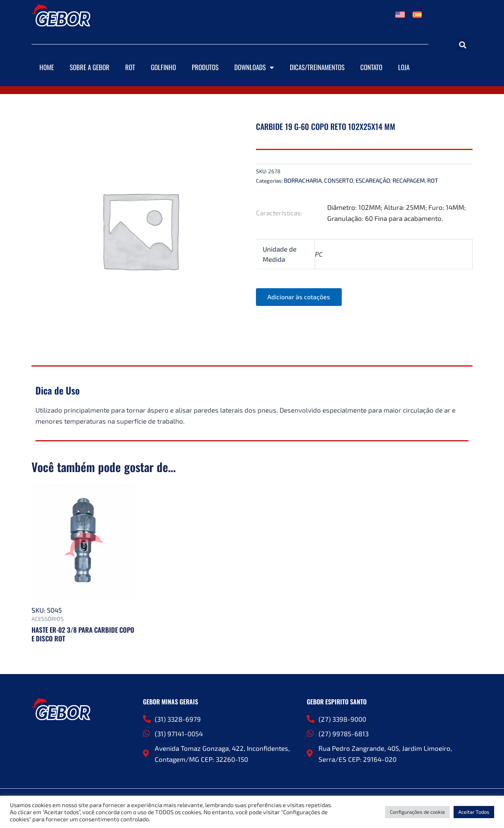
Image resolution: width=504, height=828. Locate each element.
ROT (130, 67)
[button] (462, 45)
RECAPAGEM (409, 180)
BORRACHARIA (303, 180)
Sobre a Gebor (90, 67)
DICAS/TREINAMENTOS (317, 67)
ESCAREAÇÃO (373, 180)
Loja (404, 67)
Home (47, 67)
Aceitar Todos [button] (474, 812)
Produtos (205, 67)
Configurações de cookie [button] (417, 812)
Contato (371, 67)
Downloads (254, 68)
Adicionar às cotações (299, 297)
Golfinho (163, 67)
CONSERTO (339, 180)
